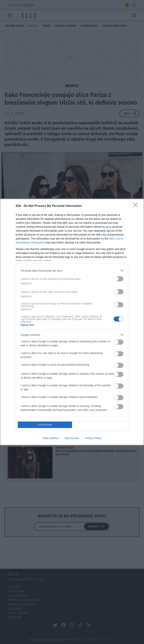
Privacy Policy (93, 438)
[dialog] (72, 322)
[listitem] (72, 271)
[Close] (137, 206)
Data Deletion (51, 438)
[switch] (118, 279)
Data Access (72, 438)
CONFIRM (45, 425)
